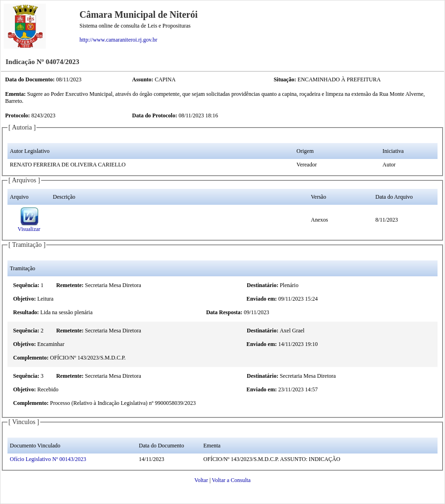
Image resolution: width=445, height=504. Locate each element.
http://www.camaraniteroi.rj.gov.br (118, 40)
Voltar (201, 480)
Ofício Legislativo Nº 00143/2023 (48, 459)
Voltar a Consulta (231, 480)
